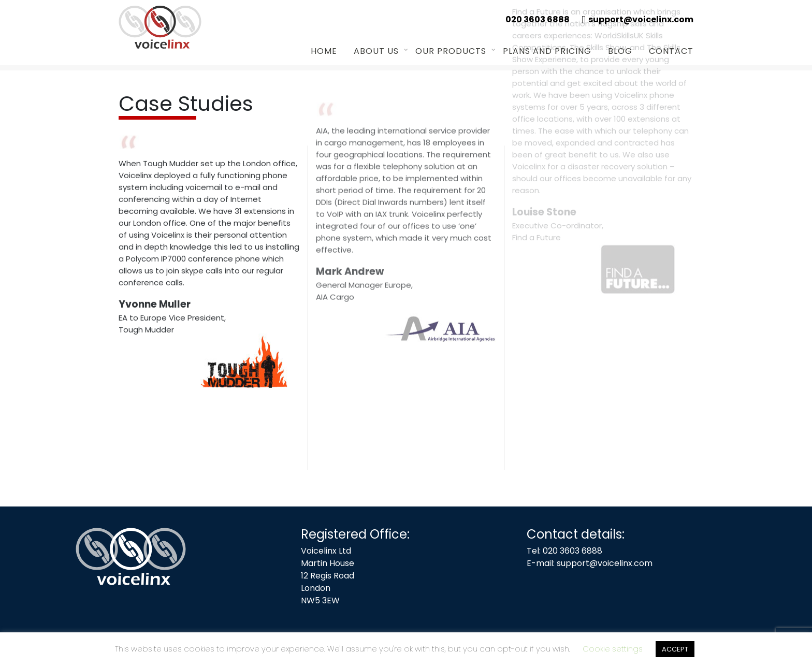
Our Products (451, 51)
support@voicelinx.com (605, 563)
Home (324, 51)
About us (376, 51)
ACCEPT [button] (675, 649)
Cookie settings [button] (613, 649)
